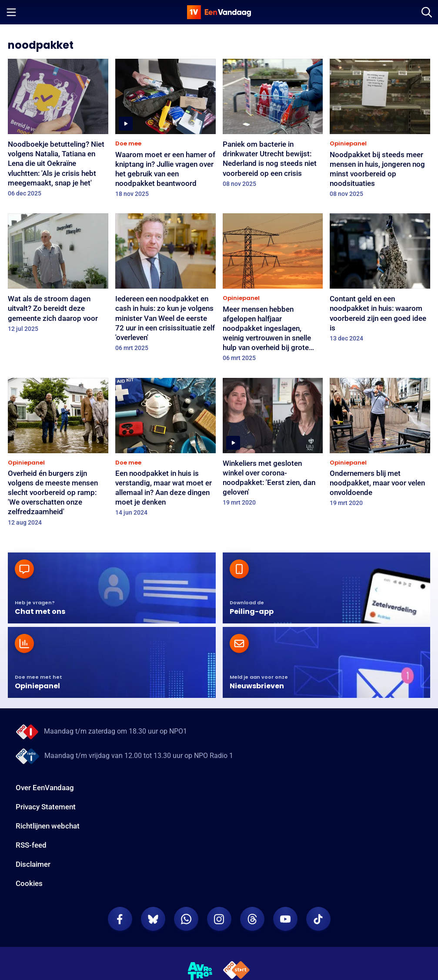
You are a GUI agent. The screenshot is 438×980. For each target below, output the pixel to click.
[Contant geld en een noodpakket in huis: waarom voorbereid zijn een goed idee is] (380, 280)
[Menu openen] (11, 12)
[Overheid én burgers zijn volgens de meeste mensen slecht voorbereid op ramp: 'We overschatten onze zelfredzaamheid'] (58, 455)
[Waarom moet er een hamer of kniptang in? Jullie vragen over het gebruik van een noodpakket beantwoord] (166, 131)
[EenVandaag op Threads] (252, 919)
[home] (219, 12)
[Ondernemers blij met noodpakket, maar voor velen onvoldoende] (380, 445)
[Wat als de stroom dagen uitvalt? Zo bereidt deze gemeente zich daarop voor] (58, 276)
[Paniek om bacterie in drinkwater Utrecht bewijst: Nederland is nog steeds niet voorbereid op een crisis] (273, 126)
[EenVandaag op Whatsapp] (186, 919)
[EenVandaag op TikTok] (318, 919)
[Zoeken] (427, 12)
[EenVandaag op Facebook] (120, 919)
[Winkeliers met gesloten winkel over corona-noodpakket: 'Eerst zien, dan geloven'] (273, 445)
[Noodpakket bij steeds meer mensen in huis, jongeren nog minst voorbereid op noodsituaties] (380, 131)
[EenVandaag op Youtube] (285, 919)
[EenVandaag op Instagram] (219, 919)
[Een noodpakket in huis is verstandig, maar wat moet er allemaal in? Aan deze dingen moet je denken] (166, 450)
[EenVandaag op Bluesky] (153, 919)
